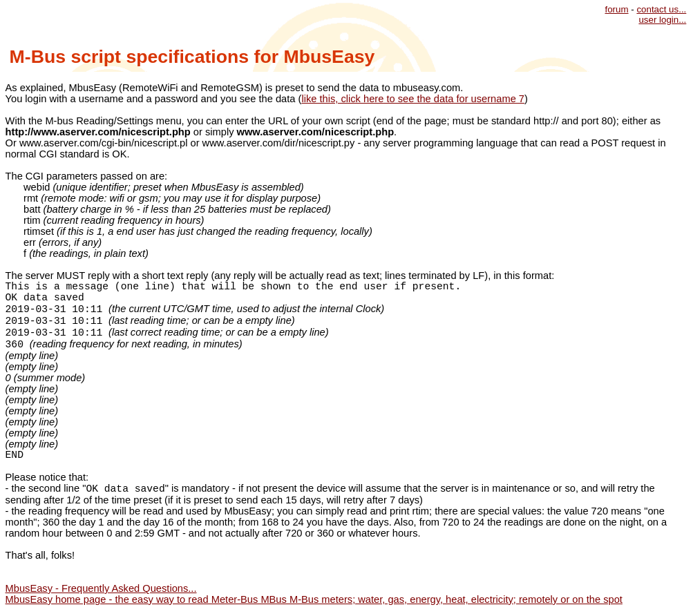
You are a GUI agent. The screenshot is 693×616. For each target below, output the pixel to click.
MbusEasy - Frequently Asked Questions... (101, 588)
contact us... (661, 9)
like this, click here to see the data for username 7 (413, 99)
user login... (662, 20)
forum (616, 9)
